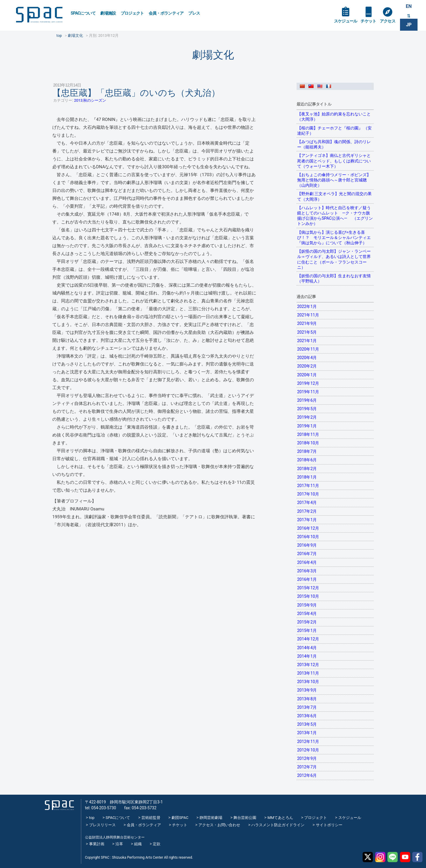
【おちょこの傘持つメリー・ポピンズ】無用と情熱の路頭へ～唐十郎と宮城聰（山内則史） (334, 180)
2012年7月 (307, 767)
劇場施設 (108, 13)
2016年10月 (308, 537)
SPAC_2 (59, 805)
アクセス (388, 21)
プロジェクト (132, 13)
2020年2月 (307, 366)
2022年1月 (307, 306)
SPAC (39, 15)
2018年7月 (307, 451)
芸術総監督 (151, 818)
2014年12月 (308, 639)
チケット (368, 21)
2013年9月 (307, 690)
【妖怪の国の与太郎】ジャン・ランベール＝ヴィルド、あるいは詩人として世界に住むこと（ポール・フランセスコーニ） (334, 259)
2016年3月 (307, 571)
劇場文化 (213, 55)
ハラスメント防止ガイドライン (278, 825)
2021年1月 (307, 341)
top (92, 818)
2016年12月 (308, 528)
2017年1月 (307, 520)
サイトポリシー (329, 825)
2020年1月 (307, 375)
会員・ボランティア (166, 13)
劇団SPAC (180, 818)
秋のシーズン (95, 100)
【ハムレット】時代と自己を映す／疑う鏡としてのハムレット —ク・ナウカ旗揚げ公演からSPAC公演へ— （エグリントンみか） (335, 216)
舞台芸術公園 (245, 818)
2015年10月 (308, 596)
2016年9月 (307, 545)
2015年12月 (308, 588)
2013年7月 (307, 707)
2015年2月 (307, 622)
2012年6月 (307, 775)
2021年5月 (307, 332)
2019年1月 (307, 426)
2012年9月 (307, 758)
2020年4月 (307, 358)
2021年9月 (307, 323)
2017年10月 (308, 494)
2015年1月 (307, 630)
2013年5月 (307, 724)
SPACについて (83, 13)
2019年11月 (308, 392)
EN (409, 6)
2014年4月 (307, 648)
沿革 (119, 844)
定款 (157, 844)
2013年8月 (307, 699)
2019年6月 (307, 400)
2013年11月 (308, 673)
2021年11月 (308, 315)
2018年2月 (307, 469)
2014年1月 (307, 656)
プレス (194, 13)
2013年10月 (308, 682)
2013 (78, 100)
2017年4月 (307, 503)
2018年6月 (307, 460)
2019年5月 (307, 409)
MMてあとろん (280, 818)
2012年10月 (308, 750)
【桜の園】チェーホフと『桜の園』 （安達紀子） (334, 131)
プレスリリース (102, 825)
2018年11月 (308, 434)
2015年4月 (307, 614)
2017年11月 (308, 486)
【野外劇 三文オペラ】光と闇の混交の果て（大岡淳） (334, 196)
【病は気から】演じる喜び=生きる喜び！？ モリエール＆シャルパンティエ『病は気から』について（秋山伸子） (334, 238)
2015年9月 (307, 605)
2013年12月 (308, 665)
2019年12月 (308, 383)
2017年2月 (307, 511)
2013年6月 (307, 716)
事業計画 (97, 844)
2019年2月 (307, 417)
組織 (138, 844)
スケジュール (346, 21)
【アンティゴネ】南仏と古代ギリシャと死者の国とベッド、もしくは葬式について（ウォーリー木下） (334, 161)
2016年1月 (307, 579)
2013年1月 (307, 733)
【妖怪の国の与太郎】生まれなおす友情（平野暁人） (334, 278)
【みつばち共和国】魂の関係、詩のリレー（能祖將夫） (334, 144)
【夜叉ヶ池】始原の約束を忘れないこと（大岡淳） (334, 117)
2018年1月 (307, 477)
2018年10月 (308, 443)
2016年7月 (307, 554)
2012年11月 (308, 741)
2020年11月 (308, 349)
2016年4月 (307, 562)
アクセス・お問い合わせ (219, 825)
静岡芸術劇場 (211, 818)
